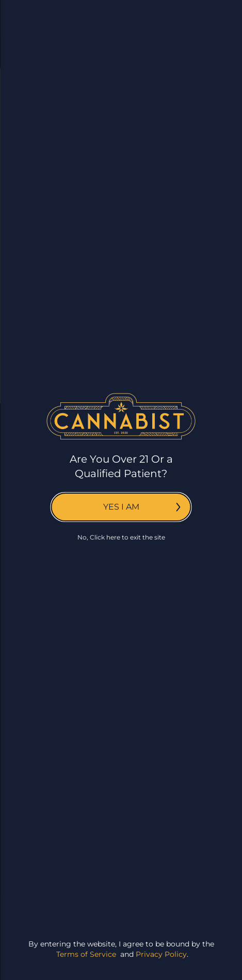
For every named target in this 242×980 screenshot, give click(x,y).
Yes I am (142, 507)
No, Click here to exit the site (121, 537)
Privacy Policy (161, 954)
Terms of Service (86, 954)
